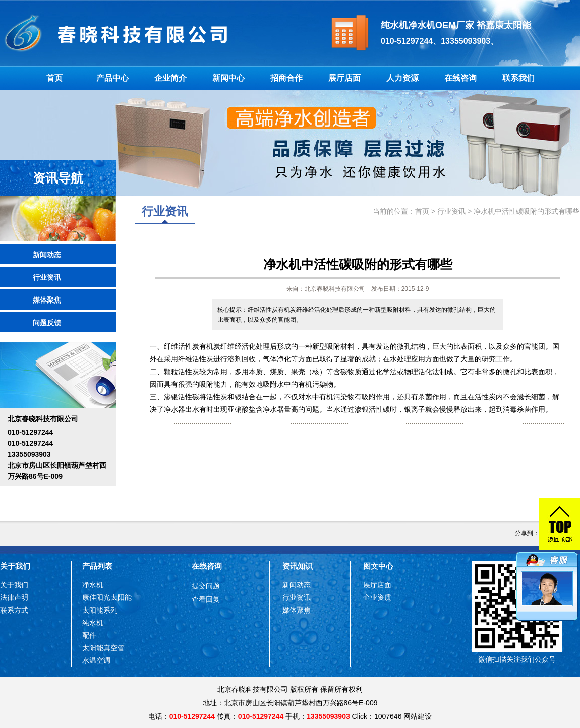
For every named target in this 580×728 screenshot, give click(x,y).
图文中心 (378, 566)
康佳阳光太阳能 (107, 597)
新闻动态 (47, 255)
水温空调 (96, 660)
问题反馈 (47, 323)
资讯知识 (298, 566)
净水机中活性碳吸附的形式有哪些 (527, 211)
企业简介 (170, 78)
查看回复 (206, 599)
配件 (89, 635)
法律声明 (14, 597)
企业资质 (377, 597)
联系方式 (14, 610)
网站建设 (418, 716)
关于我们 (15, 566)
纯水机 (93, 623)
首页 (54, 78)
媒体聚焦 (47, 300)
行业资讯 (47, 277)
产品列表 (97, 566)
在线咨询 (460, 78)
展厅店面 (344, 78)
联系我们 (518, 78)
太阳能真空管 (103, 648)
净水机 (93, 585)
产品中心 (112, 78)
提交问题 (206, 586)
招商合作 (286, 78)
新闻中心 (228, 78)
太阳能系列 (100, 610)
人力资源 (402, 78)
